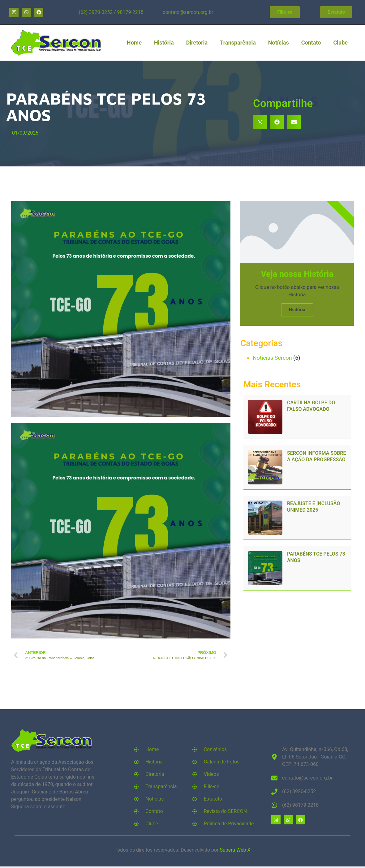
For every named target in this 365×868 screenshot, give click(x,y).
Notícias (279, 43)
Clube (341, 43)
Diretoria (197, 43)
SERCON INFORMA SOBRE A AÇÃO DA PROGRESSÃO (317, 456)
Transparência (238, 43)
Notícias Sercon (272, 358)
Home (134, 43)
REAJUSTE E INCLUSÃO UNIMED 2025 (313, 507)
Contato (311, 43)
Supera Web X (235, 850)
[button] (260, 122)
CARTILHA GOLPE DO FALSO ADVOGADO (311, 406)
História (164, 43)
